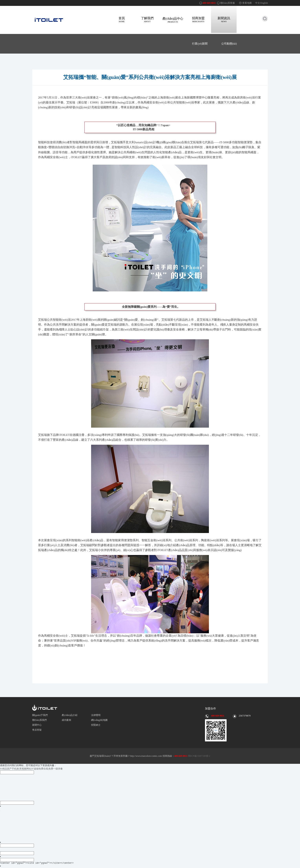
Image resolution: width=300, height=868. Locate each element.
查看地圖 (247, 3)
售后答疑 (37, 730)
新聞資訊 (224, 20)
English (264, 3)
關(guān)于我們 (40, 715)
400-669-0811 (209, 3)
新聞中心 (37, 725)
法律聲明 (96, 715)
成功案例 (66, 720)
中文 (258, 3)
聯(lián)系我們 (39, 720)
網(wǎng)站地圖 (99, 720)
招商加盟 (198, 20)
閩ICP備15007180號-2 (199, 756)
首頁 (122, 20)
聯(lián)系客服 (228, 3)
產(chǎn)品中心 (173, 20)
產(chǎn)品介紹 (70, 715)
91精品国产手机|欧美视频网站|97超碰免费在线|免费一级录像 (31, 769)
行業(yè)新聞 (200, 44)
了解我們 (147, 20)
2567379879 (245, 716)
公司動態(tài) (229, 44)
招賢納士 (96, 725)
